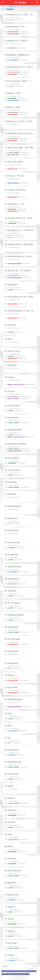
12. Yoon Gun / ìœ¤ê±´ (14, 162)
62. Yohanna (10, 798)
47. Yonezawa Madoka (14, 615)
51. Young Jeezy (11, 663)
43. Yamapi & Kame (13, 567)
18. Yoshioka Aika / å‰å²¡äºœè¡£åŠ (20, 244)
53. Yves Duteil (11, 687)
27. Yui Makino (11, 365)
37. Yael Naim (10, 494)
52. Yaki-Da (9, 675)
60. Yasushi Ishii (11, 774)
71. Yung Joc (10, 907)
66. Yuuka (9, 846)
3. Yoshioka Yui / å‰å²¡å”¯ (17, 41)
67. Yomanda (10, 858)
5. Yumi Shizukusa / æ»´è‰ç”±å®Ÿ (20, 67)
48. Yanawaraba (11, 627)
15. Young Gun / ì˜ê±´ (15, 204)
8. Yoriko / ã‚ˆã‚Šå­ (13, 107)
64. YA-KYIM (10, 822)
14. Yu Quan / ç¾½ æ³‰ (15, 190)
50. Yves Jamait (11, 651)
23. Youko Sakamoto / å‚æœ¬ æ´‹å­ (20, 311)
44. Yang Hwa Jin (12, 579)
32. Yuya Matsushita (13, 430)
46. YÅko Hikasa (12, 603)
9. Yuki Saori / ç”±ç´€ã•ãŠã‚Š (18, 121)
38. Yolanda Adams (13, 506)
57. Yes (7, 738)
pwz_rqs (11, 20)
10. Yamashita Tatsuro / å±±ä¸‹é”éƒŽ (20, 133)
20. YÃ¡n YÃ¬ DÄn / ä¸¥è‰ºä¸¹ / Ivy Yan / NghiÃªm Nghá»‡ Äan (20, 270)
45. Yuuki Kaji (10, 591)
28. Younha (9, 377)
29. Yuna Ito (10, 391)
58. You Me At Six (12, 750)
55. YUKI (8, 713)
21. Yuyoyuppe (11, 284)
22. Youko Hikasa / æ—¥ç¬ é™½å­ (20, 297)
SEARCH (35, 966)
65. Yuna (8, 834)
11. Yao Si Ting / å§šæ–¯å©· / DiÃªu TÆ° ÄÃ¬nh (20, 147)
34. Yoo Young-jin (12, 458)
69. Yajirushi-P (11, 883)
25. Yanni (8, 339)
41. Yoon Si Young (12, 542)
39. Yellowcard (11, 518)
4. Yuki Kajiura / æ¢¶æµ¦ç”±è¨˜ (18, 55)
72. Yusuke (9, 919)
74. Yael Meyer (11, 943)
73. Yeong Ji (10, 931)
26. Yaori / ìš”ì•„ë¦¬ (13, 351)
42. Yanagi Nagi (11, 554)
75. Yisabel (9, 955)
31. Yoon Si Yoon (12, 418)
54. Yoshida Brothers (13, 699)
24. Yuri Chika (10, 325)
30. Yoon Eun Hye (12, 405)
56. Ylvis (8, 726)
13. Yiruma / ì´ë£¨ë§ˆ (14, 176)
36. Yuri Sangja (11, 482)
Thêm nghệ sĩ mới (32, 6)
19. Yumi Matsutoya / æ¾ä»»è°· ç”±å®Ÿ (20, 256)
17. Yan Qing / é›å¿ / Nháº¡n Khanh (20, 230)
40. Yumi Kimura (11, 530)
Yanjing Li (11, 86)
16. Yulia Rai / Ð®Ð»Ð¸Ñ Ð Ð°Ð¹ (19, 218)
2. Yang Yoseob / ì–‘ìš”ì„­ (15, 27)
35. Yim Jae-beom (12, 470)
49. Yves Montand (12, 639)
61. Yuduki (9, 786)
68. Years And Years (13, 871)
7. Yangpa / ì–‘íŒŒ (13, 93)
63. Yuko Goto (11, 810)
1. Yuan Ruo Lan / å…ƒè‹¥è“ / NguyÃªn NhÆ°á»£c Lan (20, 14)
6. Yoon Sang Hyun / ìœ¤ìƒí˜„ (18, 81)
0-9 (3, 971)
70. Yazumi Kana (12, 895)
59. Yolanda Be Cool (13, 762)
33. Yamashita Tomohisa (15, 444)
